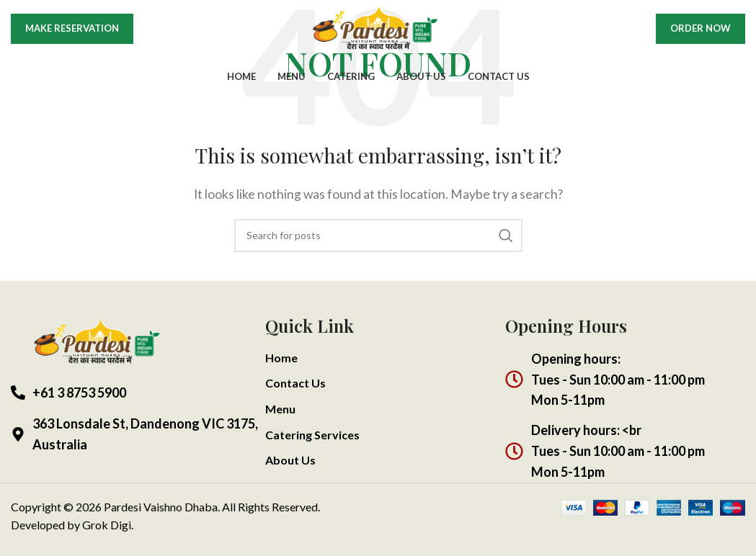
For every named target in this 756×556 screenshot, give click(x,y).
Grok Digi (107, 525)
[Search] (378, 236)
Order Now (701, 37)
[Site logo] (378, 36)
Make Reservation (72, 37)
